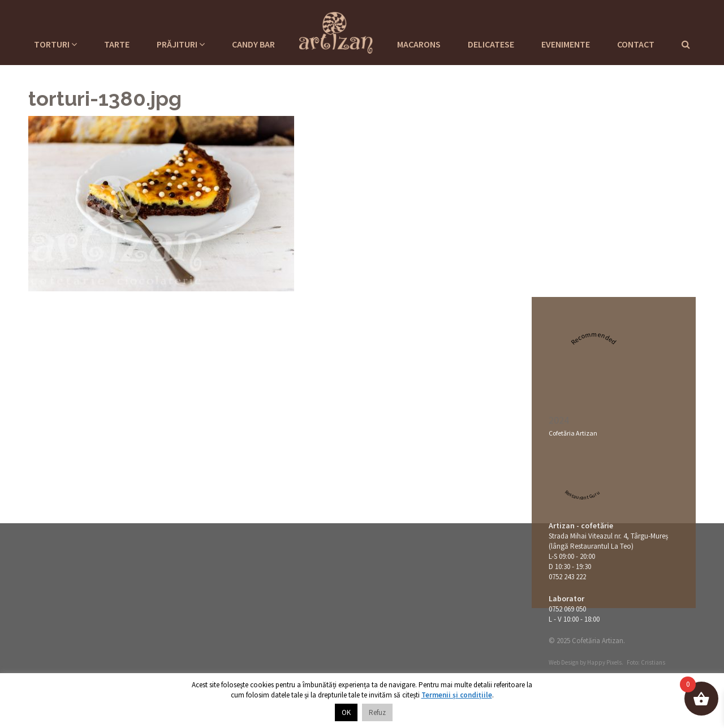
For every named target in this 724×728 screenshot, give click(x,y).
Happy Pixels (604, 662)
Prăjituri (181, 44)
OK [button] (346, 712)
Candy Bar (253, 44)
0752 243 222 (567, 577)
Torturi (55, 44)
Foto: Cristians (646, 662)
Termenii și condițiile (457, 695)
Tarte (117, 44)
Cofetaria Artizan (336, 31)
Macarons (419, 44)
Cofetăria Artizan (573, 433)
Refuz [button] (377, 712)
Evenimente (566, 44)
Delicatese (491, 44)
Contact (636, 44)
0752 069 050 (567, 609)
